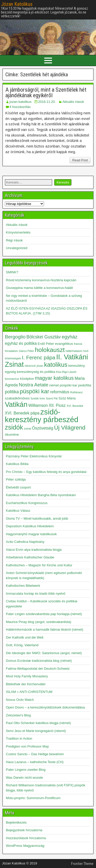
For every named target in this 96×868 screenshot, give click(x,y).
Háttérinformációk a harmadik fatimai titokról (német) (45, 629)
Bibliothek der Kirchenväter (26, 684)
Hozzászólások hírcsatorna (26, 838)
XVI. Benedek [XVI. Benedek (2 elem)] (75, 406)
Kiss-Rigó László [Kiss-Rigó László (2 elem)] (66, 372)
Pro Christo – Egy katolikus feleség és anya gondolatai (46, 472)
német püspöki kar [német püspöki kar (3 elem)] (63, 385)
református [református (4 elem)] (60, 392)
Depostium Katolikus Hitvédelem (30, 526)
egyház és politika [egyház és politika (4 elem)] (21, 343)
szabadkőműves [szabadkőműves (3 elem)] (17, 398)
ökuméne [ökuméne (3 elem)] (12, 435)
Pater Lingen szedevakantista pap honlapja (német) (44, 614)
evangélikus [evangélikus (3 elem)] (64, 344)
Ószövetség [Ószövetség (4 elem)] (43, 428)
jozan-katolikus (20, 102)
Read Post (80, 160)
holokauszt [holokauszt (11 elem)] (50, 350)
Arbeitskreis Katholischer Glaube (30, 557)
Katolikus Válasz (18, 511)
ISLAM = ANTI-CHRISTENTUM (29, 692)
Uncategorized (17, 248)
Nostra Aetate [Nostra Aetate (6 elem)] (34, 385)
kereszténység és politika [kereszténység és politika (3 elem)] (36, 372)
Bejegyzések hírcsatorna (24, 830)
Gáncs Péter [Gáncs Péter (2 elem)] (26, 351)
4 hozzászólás (20, 107)
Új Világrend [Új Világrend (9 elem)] (70, 428)
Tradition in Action (19, 738)
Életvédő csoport (18, 487)
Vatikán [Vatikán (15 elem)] (16, 405)
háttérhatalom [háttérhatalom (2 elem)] (74, 351)
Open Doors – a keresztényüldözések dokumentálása (45, 707)
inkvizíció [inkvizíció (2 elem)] (30, 366)
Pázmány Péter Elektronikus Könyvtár (34, 456)
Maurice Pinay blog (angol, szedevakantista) (39, 622)
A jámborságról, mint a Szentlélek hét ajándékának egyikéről (46, 93)
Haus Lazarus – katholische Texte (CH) (35, 762)
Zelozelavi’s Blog (18, 715)
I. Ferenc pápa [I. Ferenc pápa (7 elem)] (38, 358)
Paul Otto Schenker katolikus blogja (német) (38, 723)
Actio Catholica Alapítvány (25, 542)
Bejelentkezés (16, 822)
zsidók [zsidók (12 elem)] (14, 427)
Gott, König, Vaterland (22, 645)
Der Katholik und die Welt (25, 637)
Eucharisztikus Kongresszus (27, 503)
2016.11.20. (47, 102)
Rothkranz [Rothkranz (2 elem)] (76, 392)
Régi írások (14, 240)
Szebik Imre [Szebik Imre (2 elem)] (38, 398)
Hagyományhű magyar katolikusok (31, 534)
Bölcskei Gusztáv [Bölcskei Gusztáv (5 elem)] (44, 337)
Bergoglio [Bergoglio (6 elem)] (15, 337)
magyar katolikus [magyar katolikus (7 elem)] (54, 378)
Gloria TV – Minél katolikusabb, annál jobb (37, 518)
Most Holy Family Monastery (27, 676)
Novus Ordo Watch (20, 700)
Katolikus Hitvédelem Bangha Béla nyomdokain (41, 495)
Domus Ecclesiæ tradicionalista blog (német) (39, 661)
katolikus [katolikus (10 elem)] (56, 365)
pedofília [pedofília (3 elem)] (85, 385)
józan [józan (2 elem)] (40, 366)
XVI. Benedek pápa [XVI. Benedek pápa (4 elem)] (22, 413)
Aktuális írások (73, 102)
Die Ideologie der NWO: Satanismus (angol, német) (44, 653)
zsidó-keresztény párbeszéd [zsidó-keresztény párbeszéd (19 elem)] (42, 416)
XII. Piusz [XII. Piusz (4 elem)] (57, 405)
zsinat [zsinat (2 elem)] (28, 429)
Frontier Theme (82, 864)
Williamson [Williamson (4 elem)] (38, 405)
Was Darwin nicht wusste (24, 778)
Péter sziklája (16, 479)
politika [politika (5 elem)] (12, 392)
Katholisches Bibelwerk (23, 586)
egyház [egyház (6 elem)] (70, 337)
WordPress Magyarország (25, 846)
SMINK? (12, 272)
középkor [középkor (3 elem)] (27, 379)
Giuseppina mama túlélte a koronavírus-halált (39, 288)
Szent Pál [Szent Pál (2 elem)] (52, 398)
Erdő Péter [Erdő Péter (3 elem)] (46, 344)
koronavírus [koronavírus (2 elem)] (12, 379)
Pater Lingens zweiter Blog (26, 770)
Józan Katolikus (17, 4)
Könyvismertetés (18, 232)
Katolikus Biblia (17, 464)
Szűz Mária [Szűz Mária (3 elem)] (67, 398)
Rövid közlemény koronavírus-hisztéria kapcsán (41, 280)
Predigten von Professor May (27, 746)
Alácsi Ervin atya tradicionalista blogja (34, 550)
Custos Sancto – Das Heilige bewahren (35, 754)
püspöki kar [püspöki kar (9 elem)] (34, 391)
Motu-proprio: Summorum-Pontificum (33, 798)
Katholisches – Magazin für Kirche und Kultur (39, 565)
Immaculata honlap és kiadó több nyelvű (36, 594)
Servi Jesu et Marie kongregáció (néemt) (36, 731)
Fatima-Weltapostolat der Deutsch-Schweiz (38, 669)
